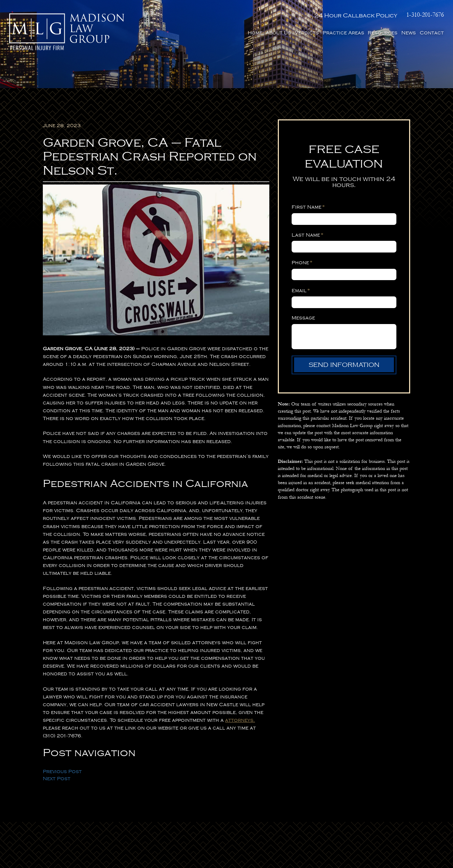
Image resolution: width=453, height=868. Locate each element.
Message (303, 318)
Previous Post (62, 771)
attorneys (239, 720)
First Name (308, 207)
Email (301, 290)
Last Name (307, 235)
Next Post (57, 779)
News (409, 33)
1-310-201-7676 (425, 15)
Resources (383, 33)
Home (255, 33)
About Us (278, 33)
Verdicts (307, 33)
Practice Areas (343, 33)
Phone (302, 262)
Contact (432, 33)
